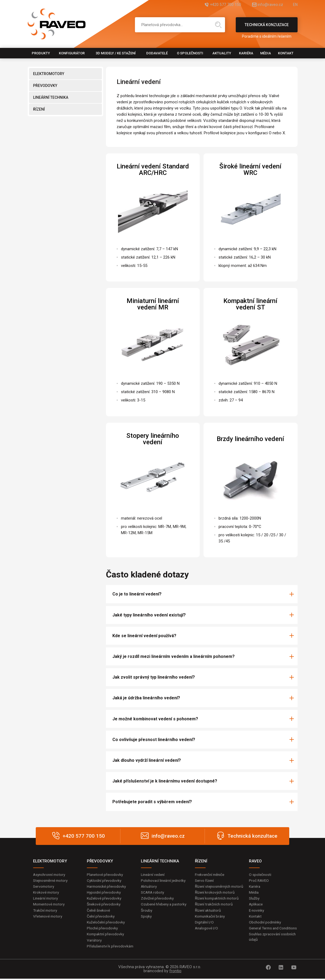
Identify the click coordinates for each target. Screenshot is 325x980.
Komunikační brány (211, 922)
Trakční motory (46, 911)
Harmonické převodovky (107, 887)
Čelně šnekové (99, 911)
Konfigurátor (72, 53)
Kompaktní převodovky (106, 935)
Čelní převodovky (101, 917)
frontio (175, 972)
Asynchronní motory (50, 875)
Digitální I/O (205, 928)
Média (266, 53)
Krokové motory (47, 893)
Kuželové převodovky (105, 899)
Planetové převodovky (106, 875)
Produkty (41, 53)
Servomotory (44, 887)
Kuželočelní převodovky (107, 923)
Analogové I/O (207, 934)
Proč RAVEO (259, 880)
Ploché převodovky (103, 929)
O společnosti (190, 53)
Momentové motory (50, 905)
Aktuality (222, 53)
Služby (255, 899)
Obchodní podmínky (266, 923)
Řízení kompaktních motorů (218, 904)
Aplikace (256, 905)
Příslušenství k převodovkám (111, 947)
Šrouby (147, 916)
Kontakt (286, 53)
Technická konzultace (267, 27)
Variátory (95, 941)
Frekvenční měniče (211, 875)
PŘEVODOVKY (45, 86)
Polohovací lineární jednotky (164, 880)
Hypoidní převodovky (104, 893)
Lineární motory (46, 899)
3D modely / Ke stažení (116, 53)
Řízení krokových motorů (216, 898)
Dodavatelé (157, 53)
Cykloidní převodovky (105, 880)
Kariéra (246, 53)
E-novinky (257, 911)
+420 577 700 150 (218, 5)
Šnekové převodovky (104, 905)
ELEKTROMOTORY (49, 74)
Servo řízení (205, 880)
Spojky (147, 922)
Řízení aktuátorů (209, 916)
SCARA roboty (153, 893)
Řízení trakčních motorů (215, 910)
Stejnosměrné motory (52, 880)
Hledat (218, 25)
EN (295, 5)
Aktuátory (149, 887)
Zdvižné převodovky (158, 899)
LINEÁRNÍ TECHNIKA (51, 97)
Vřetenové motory (49, 917)
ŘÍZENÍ (39, 109)
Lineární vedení (154, 875)
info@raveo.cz (266, 5)
